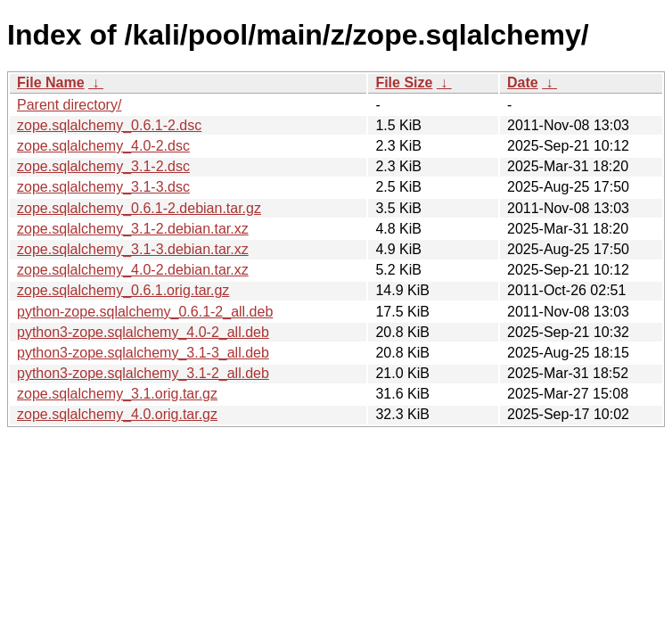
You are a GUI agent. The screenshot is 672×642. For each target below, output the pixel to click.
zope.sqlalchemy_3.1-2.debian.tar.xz (133, 229)
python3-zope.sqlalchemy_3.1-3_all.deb (143, 353)
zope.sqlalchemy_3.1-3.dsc (103, 187)
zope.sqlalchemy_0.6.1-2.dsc (109, 125)
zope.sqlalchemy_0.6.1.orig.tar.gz (123, 290)
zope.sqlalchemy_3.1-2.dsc (103, 166)
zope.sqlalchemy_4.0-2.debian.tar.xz (133, 270)
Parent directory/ (69, 105)
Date (523, 82)
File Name (51, 82)
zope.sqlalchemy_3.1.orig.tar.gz (117, 394)
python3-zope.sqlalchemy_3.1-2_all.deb (143, 373)
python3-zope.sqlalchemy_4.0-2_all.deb (143, 332)
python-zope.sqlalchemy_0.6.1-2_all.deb (145, 312)
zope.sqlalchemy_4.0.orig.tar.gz (117, 414)
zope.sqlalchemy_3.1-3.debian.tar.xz (133, 249)
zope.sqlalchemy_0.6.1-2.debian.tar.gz (139, 208)
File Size (404, 82)
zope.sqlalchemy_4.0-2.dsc (103, 146)
